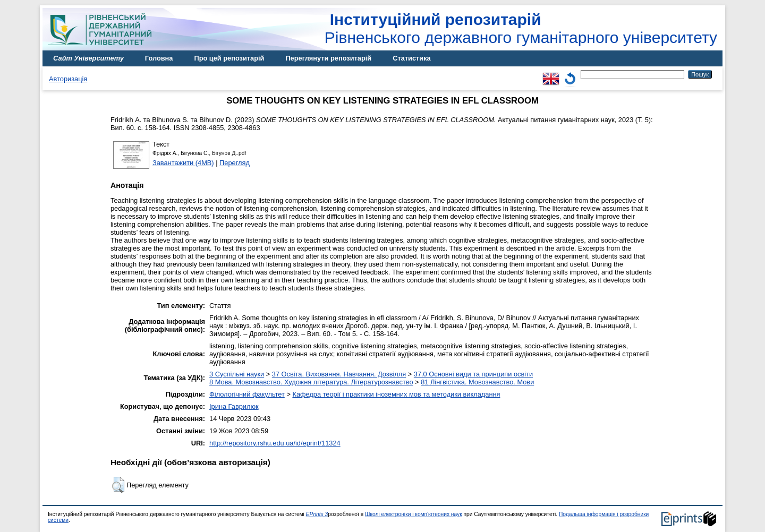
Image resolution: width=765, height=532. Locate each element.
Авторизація (68, 79)
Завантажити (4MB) (183, 163)
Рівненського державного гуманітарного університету (521, 28)
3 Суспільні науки (237, 374)
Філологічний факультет (247, 394)
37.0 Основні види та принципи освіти (473, 374)
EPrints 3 (317, 514)
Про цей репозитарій (229, 58)
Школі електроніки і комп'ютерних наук (414, 514)
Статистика (412, 58)
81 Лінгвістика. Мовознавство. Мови (477, 382)
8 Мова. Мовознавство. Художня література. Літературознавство (311, 382)
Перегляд (235, 163)
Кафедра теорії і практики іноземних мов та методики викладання (396, 394)
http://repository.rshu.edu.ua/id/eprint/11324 (275, 443)
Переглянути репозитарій (328, 58)
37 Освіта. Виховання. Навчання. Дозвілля (339, 374)
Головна (159, 58)
